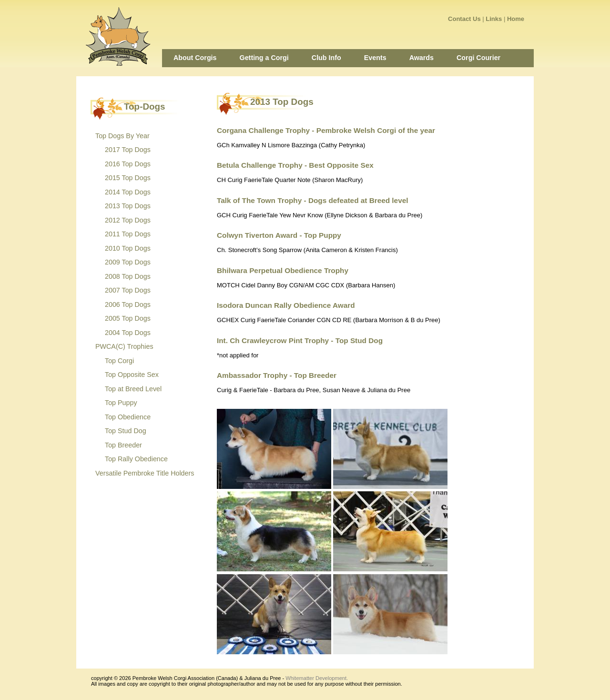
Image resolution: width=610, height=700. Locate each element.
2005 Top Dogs (128, 318)
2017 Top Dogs (128, 150)
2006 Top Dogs (128, 304)
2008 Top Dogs (128, 276)
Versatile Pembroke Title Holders (145, 473)
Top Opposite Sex (132, 375)
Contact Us (464, 19)
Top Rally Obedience (136, 459)
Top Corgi (119, 361)
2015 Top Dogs (128, 178)
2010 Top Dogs (128, 248)
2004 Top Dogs (128, 333)
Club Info (326, 58)
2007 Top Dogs (128, 290)
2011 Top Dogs (128, 234)
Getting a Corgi (264, 58)
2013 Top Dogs (128, 206)
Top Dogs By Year (122, 136)
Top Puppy (121, 403)
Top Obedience (128, 417)
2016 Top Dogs (128, 164)
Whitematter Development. (317, 678)
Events (375, 58)
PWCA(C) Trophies (124, 346)
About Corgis (195, 58)
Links (494, 19)
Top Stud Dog (126, 431)
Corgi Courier (478, 58)
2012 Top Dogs (128, 220)
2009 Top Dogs (128, 262)
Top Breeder (123, 445)
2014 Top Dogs (128, 192)
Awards (422, 58)
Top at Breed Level (133, 389)
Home (516, 19)
